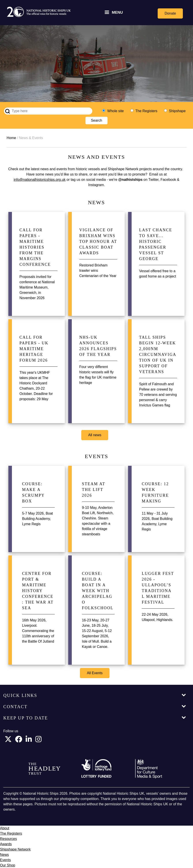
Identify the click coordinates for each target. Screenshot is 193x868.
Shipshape (177, 111)
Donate (170, 13)
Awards (6, 844)
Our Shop (8, 865)
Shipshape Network (15, 849)
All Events (95, 673)
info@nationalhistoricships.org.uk (40, 180)
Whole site (116, 111)
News (4, 855)
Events (5, 860)
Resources (8, 839)
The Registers (146, 111)
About (5, 828)
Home (11, 138)
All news (95, 435)
